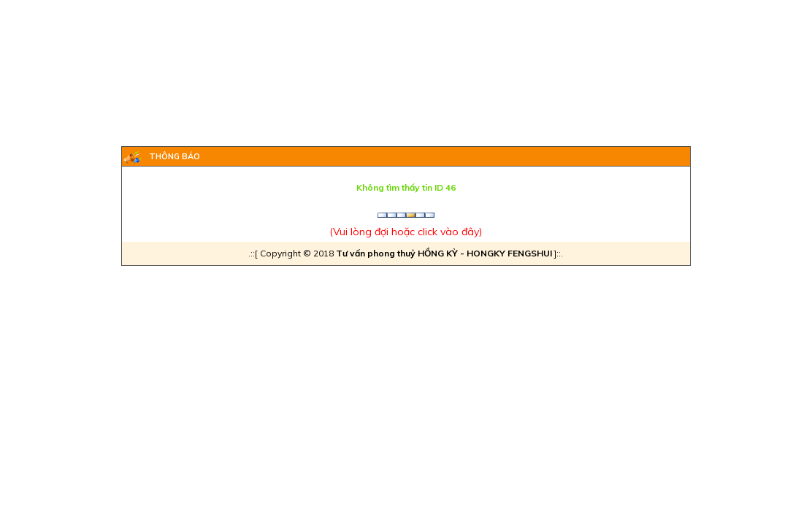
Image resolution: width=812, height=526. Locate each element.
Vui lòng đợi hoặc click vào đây (406, 232)
